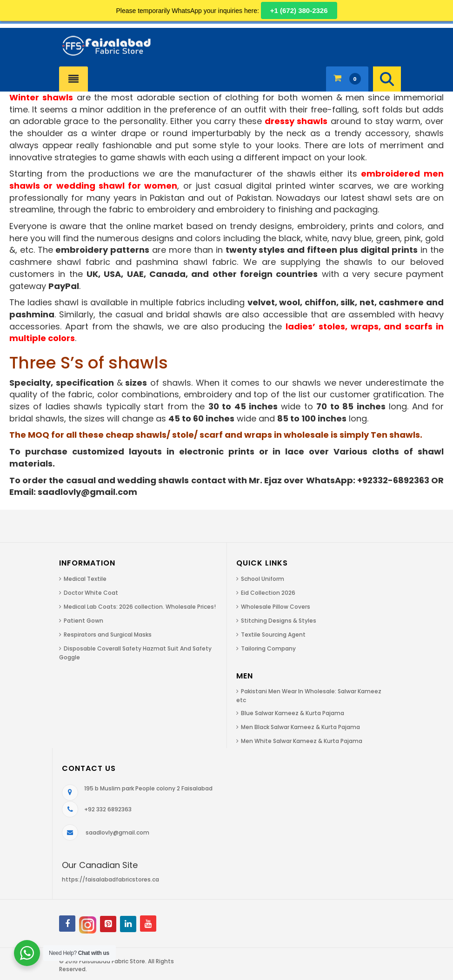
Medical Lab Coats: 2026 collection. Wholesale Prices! (140, 607)
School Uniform (263, 579)
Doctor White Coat (91, 593)
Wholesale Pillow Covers (276, 607)
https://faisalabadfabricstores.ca (110, 879)
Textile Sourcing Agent (273, 635)
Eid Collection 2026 (268, 593)
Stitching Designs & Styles (279, 621)
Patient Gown (83, 621)
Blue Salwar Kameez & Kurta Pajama (293, 713)
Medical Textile (85, 579)
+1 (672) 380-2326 (299, 10)
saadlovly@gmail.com (117, 832)
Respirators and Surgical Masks (108, 635)
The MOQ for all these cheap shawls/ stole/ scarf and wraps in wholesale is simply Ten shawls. (216, 435)
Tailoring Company (268, 648)
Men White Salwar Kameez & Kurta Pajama (302, 741)
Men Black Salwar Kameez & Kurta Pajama (300, 727)
